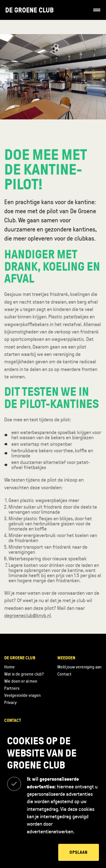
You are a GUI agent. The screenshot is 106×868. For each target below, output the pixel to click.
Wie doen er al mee (21, 681)
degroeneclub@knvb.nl (28, 616)
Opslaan (79, 852)
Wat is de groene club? (24, 674)
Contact (64, 674)
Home (9, 667)
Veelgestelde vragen (22, 695)
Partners (12, 688)
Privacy (10, 703)
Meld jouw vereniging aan (79, 667)
